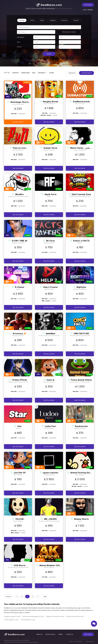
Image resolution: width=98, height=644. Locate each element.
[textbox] (37, 36)
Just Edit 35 (20, 476)
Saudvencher (81, 430)
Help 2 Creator (51, 291)
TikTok (37, 20)
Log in (85, 10)
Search (49, 58)
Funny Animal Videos (81, 384)
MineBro (20, 198)
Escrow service (50, 634)
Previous (8, 600)
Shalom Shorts (81, 523)
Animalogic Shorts (20, 106)
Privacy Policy (90, 641)
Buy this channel (18, 126)
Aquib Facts (51, 198)
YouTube (26, 20)
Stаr (20, 430)
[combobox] (36, 36)
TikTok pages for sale (28, 623)
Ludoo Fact (50, 430)
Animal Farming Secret (82, 476)
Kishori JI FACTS (81, 244)
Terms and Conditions (76, 641)
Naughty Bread (51, 105)
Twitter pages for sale (11, 623)
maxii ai (50, 384)
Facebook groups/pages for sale (33, 620)
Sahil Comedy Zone (81, 198)
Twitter (47, 20)
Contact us (70, 634)
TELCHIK (20, 523)
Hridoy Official (20, 384)
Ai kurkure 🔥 (20, 337)
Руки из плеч (20, 152)
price (34, 77)
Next (45, 600)
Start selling (88, 5)
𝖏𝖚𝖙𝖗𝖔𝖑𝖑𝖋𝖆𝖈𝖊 (51, 337)
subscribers (41, 77)
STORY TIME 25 (20, 244)
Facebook (70, 20)
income (52, 77)
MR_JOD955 (50, 523)
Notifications (72, 78)
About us (39, 634)
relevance (15, 77)
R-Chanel (20, 291)
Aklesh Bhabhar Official (51, 569)
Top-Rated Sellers (87, 78)
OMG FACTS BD (81, 337)
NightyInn (81, 291)
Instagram (58, 20)
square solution (51, 476)
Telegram (50, 25)
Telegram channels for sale (55, 620)
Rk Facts (51, 244)
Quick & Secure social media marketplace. (49, 8)
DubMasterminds (81, 105)
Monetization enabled (69, 36)
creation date (25, 77)
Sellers (61, 634)
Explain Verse (51, 152)
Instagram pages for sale (12, 620)
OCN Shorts (20, 569)
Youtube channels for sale (75, 620)
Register (90, 10)
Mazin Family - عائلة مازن (83, 152)
